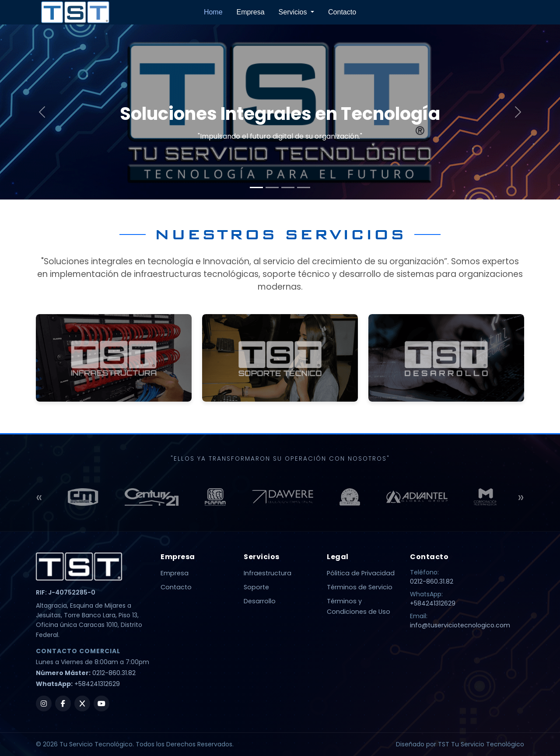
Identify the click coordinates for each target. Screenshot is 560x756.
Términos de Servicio (360, 587)
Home (213, 12)
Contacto (342, 12)
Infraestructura (268, 573)
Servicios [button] (294, 12)
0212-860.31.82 (114, 673)
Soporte (256, 587)
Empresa (251, 12)
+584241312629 (97, 684)
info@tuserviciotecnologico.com (460, 625)
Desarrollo (260, 601)
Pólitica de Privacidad (361, 573)
